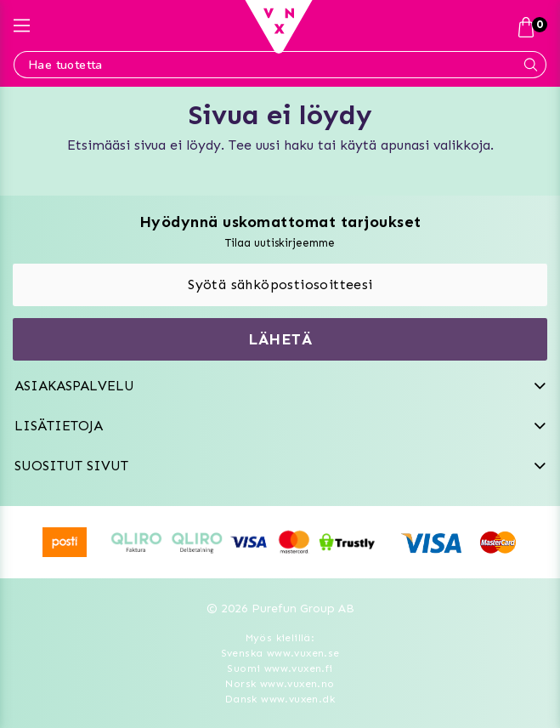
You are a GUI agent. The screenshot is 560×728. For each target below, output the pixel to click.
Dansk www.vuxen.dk (280, 699)
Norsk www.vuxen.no (280, 684)
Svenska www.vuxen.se (280, 653)
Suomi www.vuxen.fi (280, 668)
